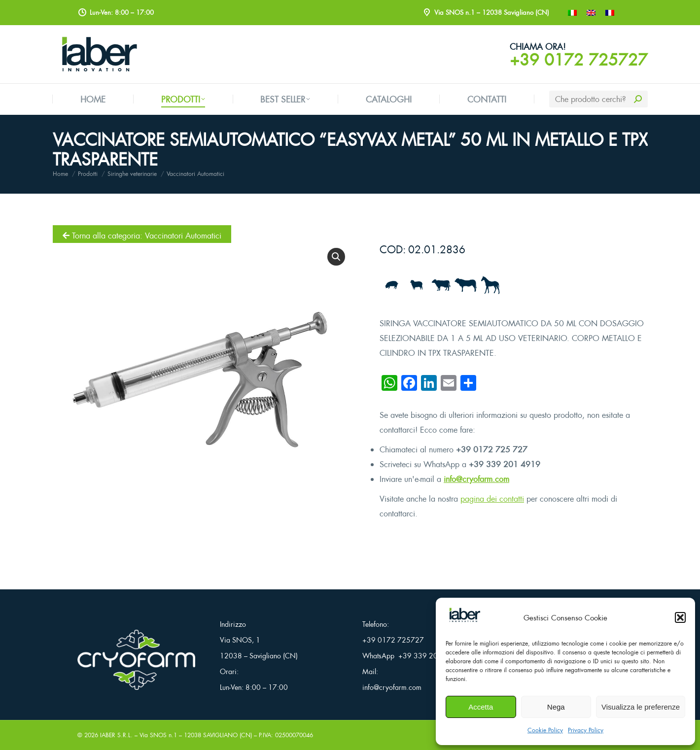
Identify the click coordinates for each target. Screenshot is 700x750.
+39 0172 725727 (579, 60)
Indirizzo (233, 624)
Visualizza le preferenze (641, 707)
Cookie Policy (545, 730)
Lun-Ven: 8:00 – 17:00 (254, 687)
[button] (680, 617)
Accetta (481, 707)
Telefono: (376, 624)
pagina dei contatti (492, 499)
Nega (556, 707)
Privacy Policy (586, 730)
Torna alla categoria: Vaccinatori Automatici (142, 236)
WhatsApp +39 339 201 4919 (412, 656)
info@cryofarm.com (476, 479)
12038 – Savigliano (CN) (259, 656)
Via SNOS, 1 (240, 640)
